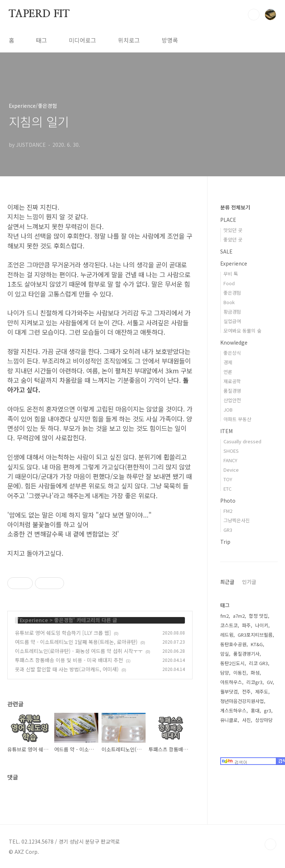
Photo (228, 500)
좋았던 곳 (233, 239)
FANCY (230, 460)
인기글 (249, 582)
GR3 (228, 530)
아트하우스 (231, 682)
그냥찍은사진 (237, 520)
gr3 (268, 710)
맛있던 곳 (233, 230)
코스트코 (229, 625)
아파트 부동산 (237, 419)
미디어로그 (82, 40)
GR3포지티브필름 (255, 635)
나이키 (262, 625)
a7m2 (239, 616)
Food (229, 283)
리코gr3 (254, 682)
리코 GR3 (258, 663)
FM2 (228, 511)
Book (229, 302)
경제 (228, 362)
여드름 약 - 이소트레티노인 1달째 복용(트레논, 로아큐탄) (76, 642)
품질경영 (232, 391)
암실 (225, 654)
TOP (270, 844)
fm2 (224, 616)
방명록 (170, 40)
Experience (34, 620)
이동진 (240, 673)
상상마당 (264, 720)
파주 (246, 625)
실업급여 (232, 321)
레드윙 (227, 635)
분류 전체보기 (235, 207)
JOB (228, 410)
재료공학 (232, 381)
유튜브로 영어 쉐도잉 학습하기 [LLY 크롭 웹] (63, 633)
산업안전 (232, 400)
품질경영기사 (246, 654)
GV (270, 682)
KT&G (257, 644)
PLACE (228, 220)
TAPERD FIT (39, 14)
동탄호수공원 (233, 644)
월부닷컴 (229, 692)
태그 (41, 40)
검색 (254, 15)
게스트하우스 (233, 710)
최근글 (227, 582)
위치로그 (129, 40)
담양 (225, 673)
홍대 (255, 710)
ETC (227, 489)
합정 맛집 (258, 616)
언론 (228, 372)
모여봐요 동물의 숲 (242, 331)
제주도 (262, 692)
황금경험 (232, 312)
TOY (228, 479)
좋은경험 (64, 620)
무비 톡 (231, 274)
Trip (225, 542)
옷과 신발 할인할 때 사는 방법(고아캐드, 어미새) (67, 669)
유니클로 (229, 720)
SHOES (231, 451)
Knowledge (234, 342)
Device (231, 470)
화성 (255, 673)
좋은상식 (232, 353)
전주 (246, 692)
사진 (246, 720)
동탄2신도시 (232, 663)
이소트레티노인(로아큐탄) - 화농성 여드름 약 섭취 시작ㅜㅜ (79, 651)
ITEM (226, 431)
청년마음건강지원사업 (242, 701)
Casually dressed (242, 441)
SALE (226, 251)
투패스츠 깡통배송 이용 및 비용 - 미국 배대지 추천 (69, 660)
